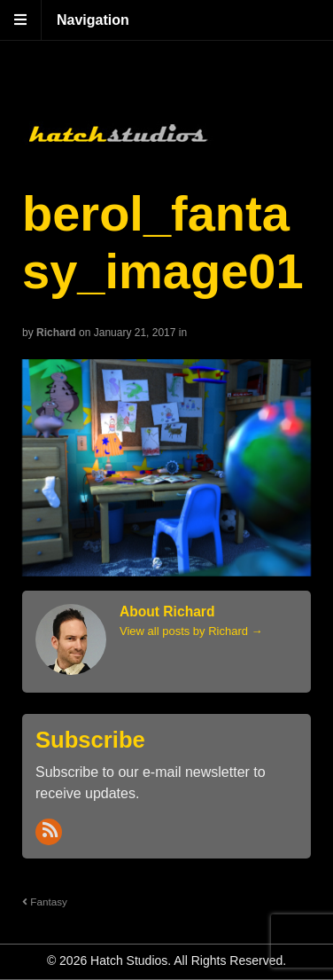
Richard (56, 333)
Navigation (93, 20)
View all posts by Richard (191, 631)
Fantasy (45, 902)
